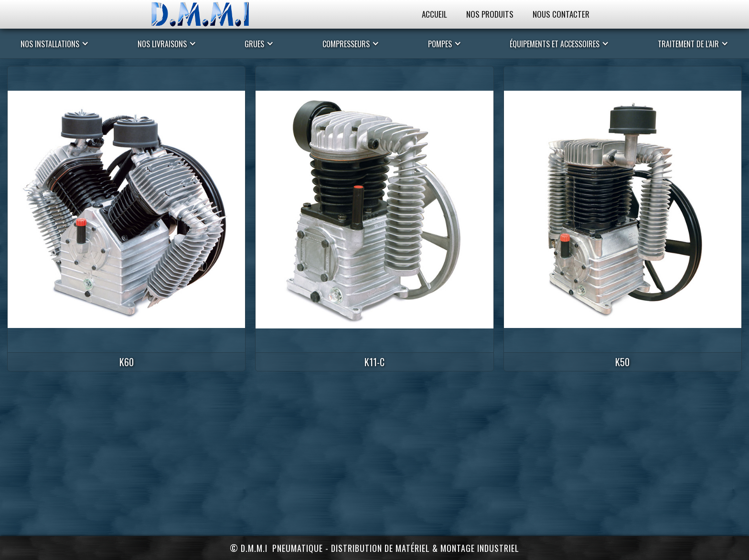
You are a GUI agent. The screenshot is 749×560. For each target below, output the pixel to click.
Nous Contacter (561, 14)
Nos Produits (490, 14)
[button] (55, 43)
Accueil (434, 14)
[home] (210, 14)
